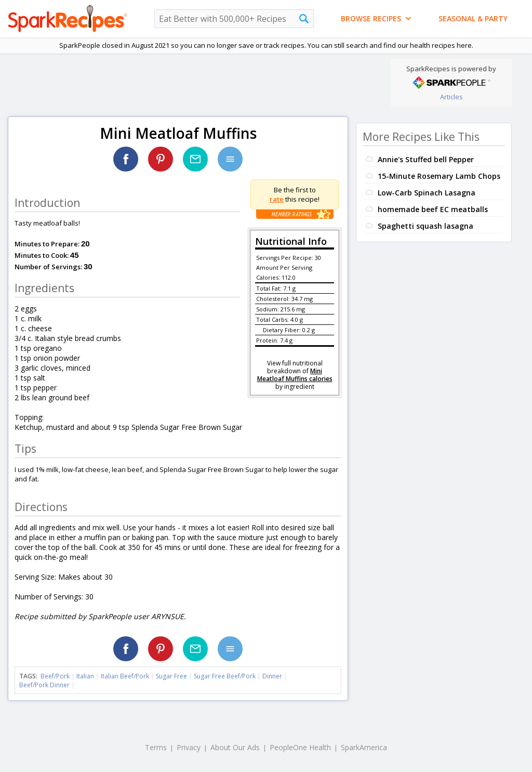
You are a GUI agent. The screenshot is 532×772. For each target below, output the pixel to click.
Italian (85, 676)
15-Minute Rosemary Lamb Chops (439, 176)
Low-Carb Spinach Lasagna (427, 193)
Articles (451, 97)
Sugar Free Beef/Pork (225, 676)
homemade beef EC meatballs (433, 209)
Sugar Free (171, 676)
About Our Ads (235, 747)
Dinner (272, 676)
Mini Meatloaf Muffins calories (295, 375)
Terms (156, 747)
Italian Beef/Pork (125, 676)
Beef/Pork (55, 676)
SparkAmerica (364, 747)
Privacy (189, 747)
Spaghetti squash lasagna (425, 226)
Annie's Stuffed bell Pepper (426, 159)
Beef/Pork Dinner (44, 685)
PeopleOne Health (300, 747)
